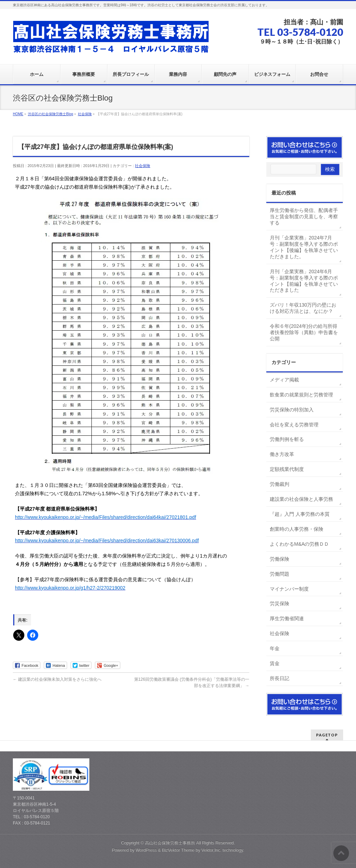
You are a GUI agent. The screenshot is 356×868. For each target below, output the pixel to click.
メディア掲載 (284, 380)
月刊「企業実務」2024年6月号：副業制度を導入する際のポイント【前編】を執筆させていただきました (304, 281)
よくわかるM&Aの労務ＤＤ (299, 544)
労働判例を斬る (287, 439)
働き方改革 (282, 454)
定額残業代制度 (287, 469)
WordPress (146, 850)
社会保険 (143, 166)
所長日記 (280, 678)
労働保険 (280, 559)
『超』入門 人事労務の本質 (300, 514)
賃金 (275, 663)
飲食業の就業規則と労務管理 (301, 395)
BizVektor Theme (178, 850)
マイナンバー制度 (289, 589)
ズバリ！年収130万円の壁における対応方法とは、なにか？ (303, 308)
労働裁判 (280, 484)
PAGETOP (327, 735)
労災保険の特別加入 (292, 410)
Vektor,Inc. (211, 850)
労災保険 (280, 603)
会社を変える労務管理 (294, 425)
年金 (275, 648)
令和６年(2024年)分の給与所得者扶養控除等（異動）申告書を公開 (304, 332)
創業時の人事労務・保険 (297, 529)
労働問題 (280, 574)
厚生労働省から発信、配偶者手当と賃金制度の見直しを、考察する (304, 216)
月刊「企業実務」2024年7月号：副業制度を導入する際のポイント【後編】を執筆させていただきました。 (304, 247)
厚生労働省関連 (287, 618)
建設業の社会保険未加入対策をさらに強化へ (57, 679)
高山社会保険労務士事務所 (170, 843)
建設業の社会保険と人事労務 (301, 499)
